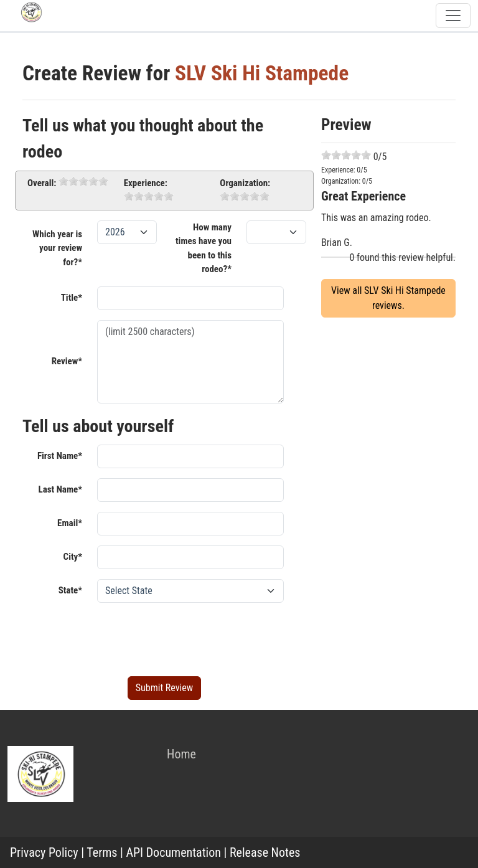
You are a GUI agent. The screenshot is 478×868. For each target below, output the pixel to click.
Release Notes (265, 852)
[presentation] (192, 637)
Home (181, 754)
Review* (67, 361)
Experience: (146, 183)
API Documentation (174, 852)
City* (73, 557)
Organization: (245, 183)
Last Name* (60, 489)
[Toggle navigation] (453, 16)
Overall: (42, 183)
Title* (72, 298)
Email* (70, 523)
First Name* (60, 456)
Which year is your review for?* (57, 248)
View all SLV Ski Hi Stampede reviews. (388, 298)
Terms (102, 852)
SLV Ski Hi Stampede (262, 73)
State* (70, 590)
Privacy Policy (44, 852)
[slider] (83, 181)
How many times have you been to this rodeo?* (204, 248)
